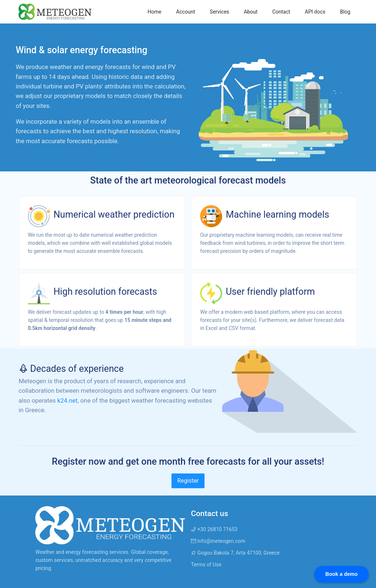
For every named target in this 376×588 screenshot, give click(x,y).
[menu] (225, 12)
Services (219, 12)
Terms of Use (206, 565)
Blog (345, 12)
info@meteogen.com (218, 541)
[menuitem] (155, 12)
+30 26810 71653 (214, 529)
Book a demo (341, 574)
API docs (315, 12)
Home (155, 12)
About (251, 12)
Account (186, 12)
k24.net (67, 400)
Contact (281, 12)
